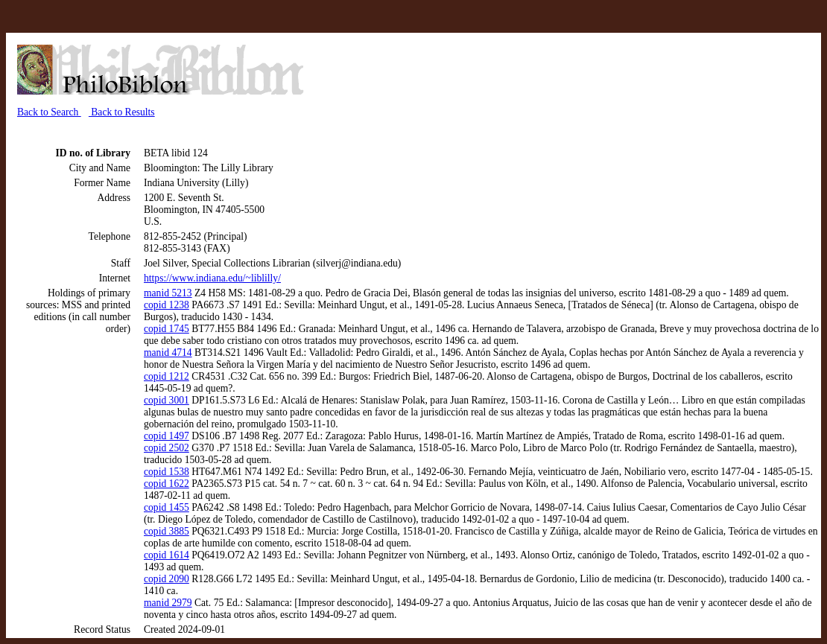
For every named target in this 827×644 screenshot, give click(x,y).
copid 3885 (167, 531)
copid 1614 (167, 555)
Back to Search (49, 112)
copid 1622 (167, 484)
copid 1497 (167, 436)
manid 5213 (168, 293)
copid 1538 (167, 472)
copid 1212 (167, 376)
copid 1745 (167, 329)
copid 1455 (167, 507)
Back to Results (122, 112)
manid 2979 (168, 603)
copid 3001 (167, 400)
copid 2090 (167, 579)
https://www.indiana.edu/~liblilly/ (212, 278)
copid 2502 (167, 448)
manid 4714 (168, 353)
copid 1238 (167, 305)
